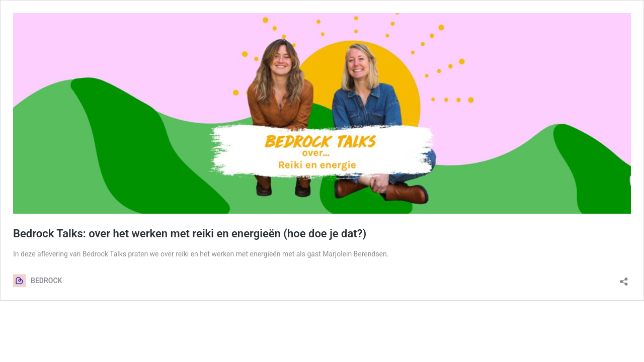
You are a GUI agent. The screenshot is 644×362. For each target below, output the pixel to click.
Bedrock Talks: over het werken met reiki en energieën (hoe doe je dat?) (190, 234)
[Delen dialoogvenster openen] (624, 278)
